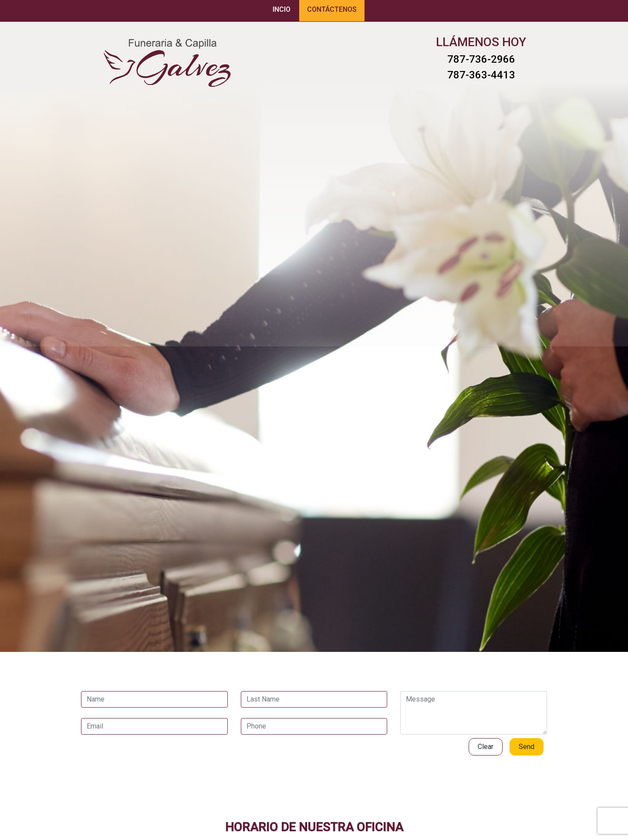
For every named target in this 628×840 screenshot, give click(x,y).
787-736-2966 (481, 59)
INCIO (282, 9)
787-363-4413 (481, 75)
